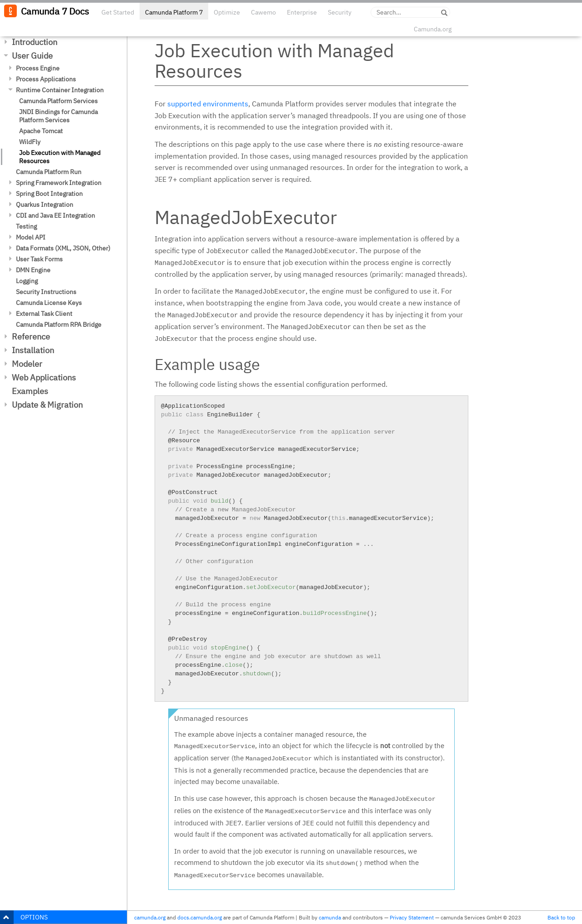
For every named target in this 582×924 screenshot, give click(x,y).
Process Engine (38, 68)
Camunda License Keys (49, 303)
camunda (330, 917)
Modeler (27, 364)
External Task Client (44, 314)
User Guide (32, 56)
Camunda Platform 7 (174, 12)
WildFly (30, 142)
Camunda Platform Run (49, 172)
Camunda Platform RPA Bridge (59, 325)
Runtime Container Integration (60, 90)
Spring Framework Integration (59, 183)
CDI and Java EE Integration (55, 215)
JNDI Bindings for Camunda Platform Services (58, 116)
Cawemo (263, 12)
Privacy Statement (412, 917)
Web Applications (44, 377)
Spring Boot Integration (49, 194)
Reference (31, 337)
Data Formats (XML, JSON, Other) (63, 248)
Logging (27, 281)
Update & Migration (47, 405)
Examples (30, 391)
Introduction (35, 42)
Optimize (227, 12)
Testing (26, 226)
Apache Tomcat (41, 131)
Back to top (561, 917)
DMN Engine (33, 270)
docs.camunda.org (200, 917)
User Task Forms (39, 259)
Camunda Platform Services (58, 101)
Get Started (118, 12)
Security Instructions (46, 292)
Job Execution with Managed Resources (60, 157)
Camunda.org (433, 29)
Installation (33, 350)
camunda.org (150, 917)
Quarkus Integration (45, 205)
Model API (31, 237)
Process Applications (46, 79)
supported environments (208, 104)
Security (340, 12)
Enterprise (302, 12)
